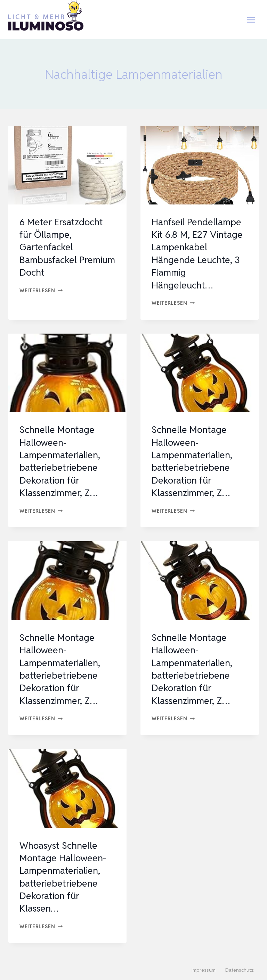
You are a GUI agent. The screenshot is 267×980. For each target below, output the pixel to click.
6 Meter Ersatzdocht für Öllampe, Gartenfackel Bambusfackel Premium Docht (63, 247)
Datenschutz (240, 970)
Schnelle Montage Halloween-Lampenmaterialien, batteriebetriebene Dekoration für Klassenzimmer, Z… (62, 461)
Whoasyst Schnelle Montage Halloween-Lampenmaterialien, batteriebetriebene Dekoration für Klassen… (64, 877)
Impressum (204, 970)
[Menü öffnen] (251, 20)
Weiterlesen (41, 290)
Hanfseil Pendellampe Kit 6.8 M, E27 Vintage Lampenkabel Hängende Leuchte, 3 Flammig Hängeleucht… (199, 253)
